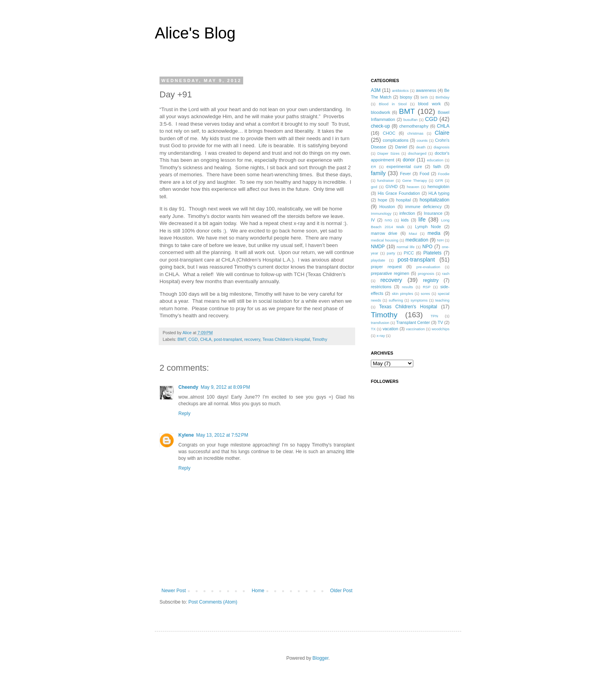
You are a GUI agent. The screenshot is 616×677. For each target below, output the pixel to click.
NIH (441, 240)
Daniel (401, 147)
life (422, 220)
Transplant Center (413, 322)
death (421, 147)
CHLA (206, 339)
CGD (193, 339)
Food (424, 174)
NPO (427, 247)
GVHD (391, 187)
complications (395, 140)
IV (373, 220)
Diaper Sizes (389, 153)
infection (407, 213)
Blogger (320, 658)
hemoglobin (438, 187)
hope (383, 200)
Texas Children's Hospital (286, 339)
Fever (405, 174)
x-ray (380, 336)
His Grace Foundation (399, 193)
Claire (442, 133)
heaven (413, 187)
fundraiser (386, 180)
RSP (427, 287)
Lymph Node (428, 227)
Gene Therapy (415, 180)
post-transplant (228, 339)
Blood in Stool (393, 104)
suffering (396, 300)
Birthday (443, 97)
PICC (409, 253)
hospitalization (434, 200)
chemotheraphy (414, 126)
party (391, 253)
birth (424, 97)
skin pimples (402, 294)
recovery (252, 339)
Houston (387, 207)
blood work (429, 104)
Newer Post (174, 591)
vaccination (415, 329)
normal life (406, 247)
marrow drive (384, 233)
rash (446, 274)
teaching (442, 300)
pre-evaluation (428, 267)
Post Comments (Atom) (213, 602)
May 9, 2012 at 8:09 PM (225, 387)
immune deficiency (424, 207)
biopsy (406, 97)
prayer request (386, 267)
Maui (413, 233)
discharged (417, 153)
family (378, 173)
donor (409, 160)
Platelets (433, 253)
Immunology (381, 213)
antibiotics (401, 91)
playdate (378, 260)
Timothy (320, 339)
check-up (380, 126)
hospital (403, 200)
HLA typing (439, 193)
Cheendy (188, 387)
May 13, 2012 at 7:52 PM (222, 435)
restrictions (381, 287)
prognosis (426, 274)
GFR (439, 180)
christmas (415, 133)
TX (373, 329)
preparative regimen (390, 273)
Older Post (341, 591)
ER (373, 167)
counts (422, 140)
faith (437, 167)
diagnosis (442, 147)
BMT (182, 339)
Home (258, 591)
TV (440, 322)
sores (425, 294)
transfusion (380, 323)
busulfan (411, 120)
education (435, 160)
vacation (390, 329)
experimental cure (404, 167)
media (434, 233)
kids (405, 220)
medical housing (385, 240)
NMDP (378, 247)
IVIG (388, 220)
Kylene (186, 435)
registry (431, 280)
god (374, 187)
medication (417, 240)
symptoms (419, 300)
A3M (376, 90)
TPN (434, 316)
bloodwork (380, 112)
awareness (426, 90)
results (407, 287)
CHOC (389, 133)
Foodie (444, 174)
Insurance (433, 213)
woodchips (441, 329)
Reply (184, 414)
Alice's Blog (195, 33)
